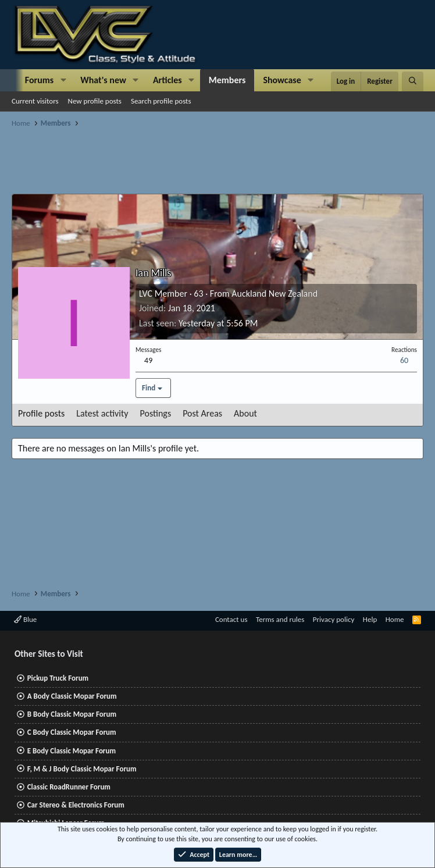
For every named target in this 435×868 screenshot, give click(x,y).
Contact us (231, 619)
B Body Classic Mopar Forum (72, 714)
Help (370, 619)
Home (395, 619)
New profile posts (95, 101)
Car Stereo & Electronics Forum (76, 805)
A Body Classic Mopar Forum (72, 696)
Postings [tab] (156, 413)
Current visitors (35, 101)
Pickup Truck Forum (58, 678)
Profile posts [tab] (41, 413)
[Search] (413, 81)
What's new (103, 80)
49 (148, 360)
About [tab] (245, 413)
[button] (63, 80)
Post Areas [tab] (202, 413)
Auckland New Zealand (274, 294)
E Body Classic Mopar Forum (72, 751)
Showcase (282, 80)
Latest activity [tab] (102, 413)
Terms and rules (280, 619)
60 (404, 360)
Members (227, 80)
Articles (167, 80)
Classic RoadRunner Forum (69, 787)
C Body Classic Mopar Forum (72, 732)
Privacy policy (334, 619)
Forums (39, 80)
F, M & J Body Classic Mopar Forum (82, 769)
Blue (25, 619)
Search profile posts (161, 101)
